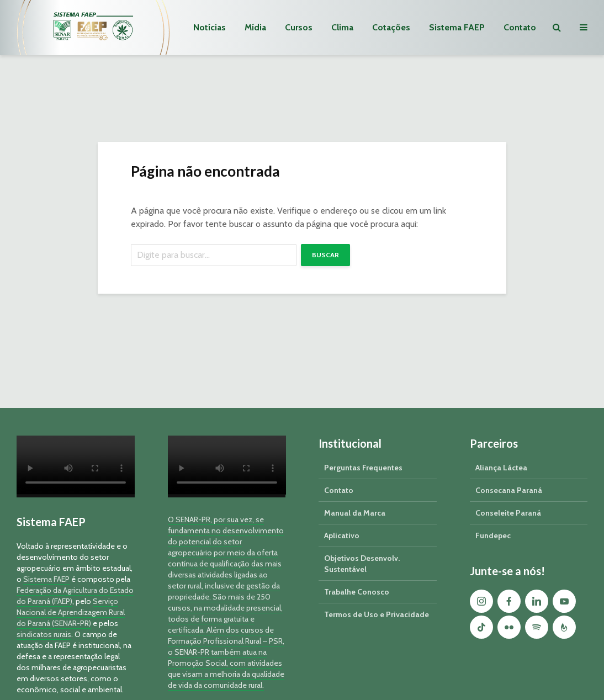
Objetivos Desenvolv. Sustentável (362, 564)
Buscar (325, 255)
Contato (520, 27)
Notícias (210, 27)
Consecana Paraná (509, 490)
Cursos (299, 27)
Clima (342, 27)
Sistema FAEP (457, 27)
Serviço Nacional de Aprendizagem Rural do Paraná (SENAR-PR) (71, 612)
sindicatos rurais (44, 634)
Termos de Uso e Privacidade (377, 614)
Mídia (255, 27)
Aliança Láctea (501, 468)
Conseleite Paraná (508, 513)
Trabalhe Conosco (357, 592)
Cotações (391, 27)
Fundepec (493, 535)
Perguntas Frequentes (363, 468)
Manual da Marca (355, 513)
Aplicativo (342, 535)
